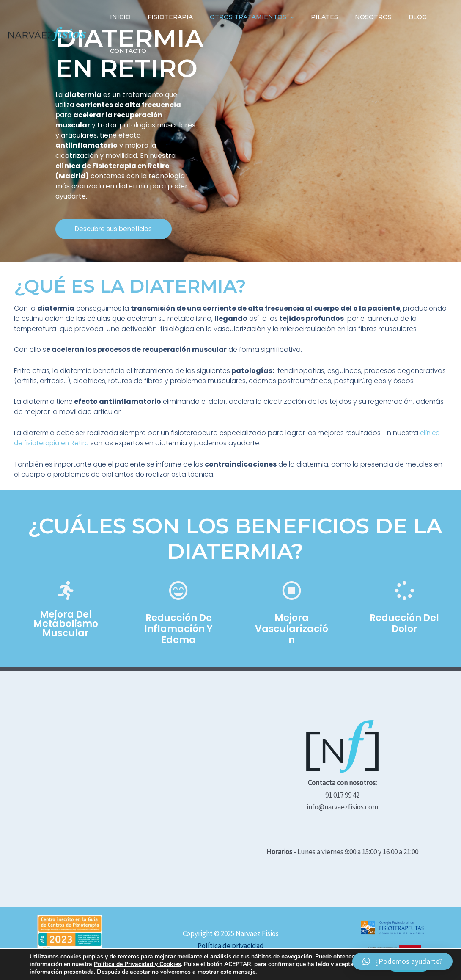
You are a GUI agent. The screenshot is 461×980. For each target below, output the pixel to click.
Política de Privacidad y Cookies (137, 964)
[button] (119, 229)
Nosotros (350, 17)
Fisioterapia (163, 17)
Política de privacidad (231, 946)
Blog (390, 17)
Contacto (126, 51)
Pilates (307, 17)
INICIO (118, 17)
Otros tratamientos (239, 17)
